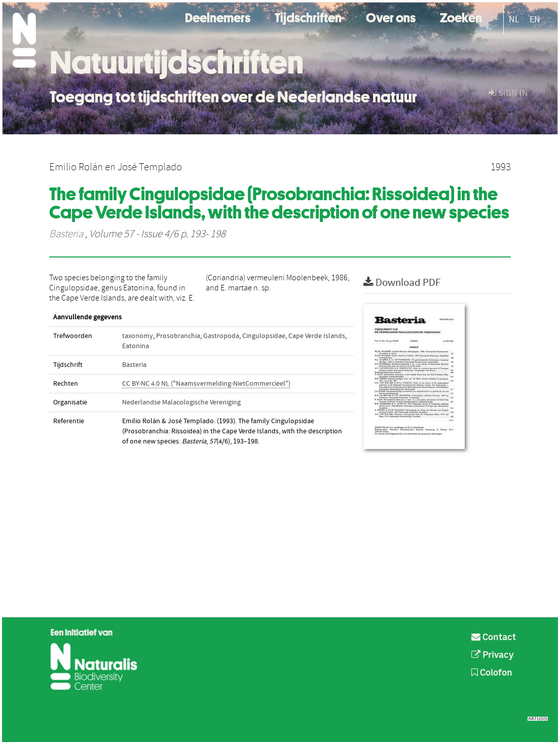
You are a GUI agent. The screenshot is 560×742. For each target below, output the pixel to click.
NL (514, 20)
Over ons (391, 16)
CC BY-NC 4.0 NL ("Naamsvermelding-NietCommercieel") (206, 384)
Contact (494, 638)
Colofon (492, 673)
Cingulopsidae (264, 336)
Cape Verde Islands (317, 336)
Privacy (493, 655)
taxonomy (138, 336)
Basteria (66, 234)
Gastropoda (221, 336)
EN (535, 20)
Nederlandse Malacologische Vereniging (181, 402)
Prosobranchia (178, 336)
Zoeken (461, 16)
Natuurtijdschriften (177, 62)
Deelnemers (218, 16)
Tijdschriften (308, 16)
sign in (508, 93)
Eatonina (136, 346)
